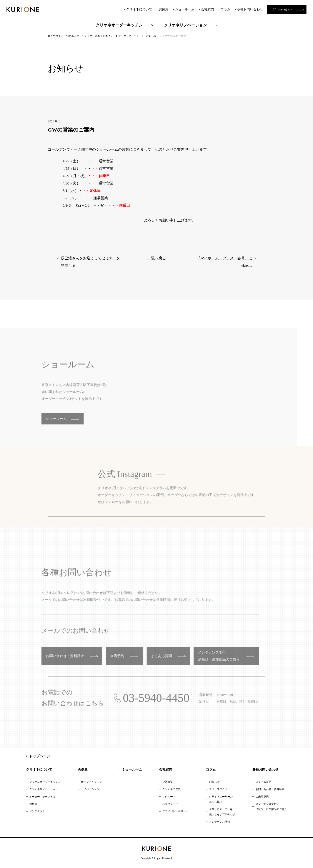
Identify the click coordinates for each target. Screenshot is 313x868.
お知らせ (214, 782)
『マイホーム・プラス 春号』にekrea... (224, 268)
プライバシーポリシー (175, 811)
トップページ (40, 756)
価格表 (33, 804)
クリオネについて (139, 9)
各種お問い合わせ (250, 9)
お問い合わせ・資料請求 (270, 789)
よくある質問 (263, 782)
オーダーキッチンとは (42, 797)
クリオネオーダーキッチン (119, 25)
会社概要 (168, 782)
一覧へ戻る (157, 264)
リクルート (169, 797)
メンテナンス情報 (220, 822)
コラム (226, 9)
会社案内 (208, 9)
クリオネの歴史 (171, 789)
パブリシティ (170, 804)
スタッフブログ (218, 789)
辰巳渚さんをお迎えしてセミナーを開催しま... (90, 268)
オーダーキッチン (92, 782)
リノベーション (90, 789)
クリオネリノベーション (185, 25)
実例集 (164, 9)
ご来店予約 (262, 797)
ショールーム (185, 9)
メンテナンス (37, 811)
